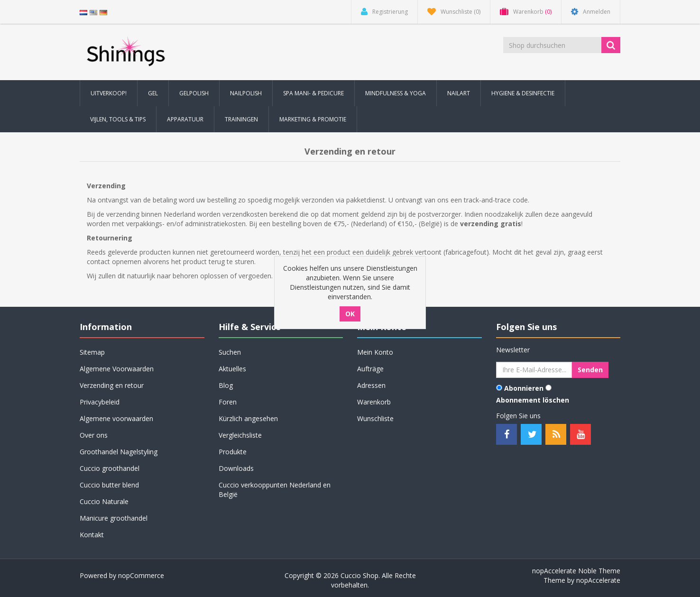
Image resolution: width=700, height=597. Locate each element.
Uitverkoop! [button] (109, 93)
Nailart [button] (459, 93)
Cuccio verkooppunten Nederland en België (275, 490)
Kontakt (92, 535)
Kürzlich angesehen (248, 418)
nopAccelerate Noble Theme (576, 571)
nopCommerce (141, 575)
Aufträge (370, 369)
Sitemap (92, 352)
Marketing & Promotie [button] (313, 119)
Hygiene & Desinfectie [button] (523, 93)
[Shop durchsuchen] (553, 45)
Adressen (371, 385)
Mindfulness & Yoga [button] (396, 93)
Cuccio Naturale (104, 501)
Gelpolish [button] (194, 93)
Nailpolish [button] (246, 93)
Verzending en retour (112, 385)
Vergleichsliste (240, 435)
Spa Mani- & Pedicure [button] (313, 93)
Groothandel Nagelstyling (119, 452)
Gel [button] (153, 93)
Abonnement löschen (533, 400)
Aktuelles (232, 369)
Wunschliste (375, 418)
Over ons (94, 435)
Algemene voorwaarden (116, 418)
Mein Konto (375, 352)
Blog (226, 385)
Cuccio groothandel (110, 468)
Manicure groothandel (114, 518)
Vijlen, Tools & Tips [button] (118, 119)
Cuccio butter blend (109, 485)
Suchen (230, 352)
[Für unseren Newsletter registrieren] (534, 370)
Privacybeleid (100, 402)
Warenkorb (374, 402)
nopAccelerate (598, 580)
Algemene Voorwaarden (117, 369)
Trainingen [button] (241, 119)
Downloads (236, 468)
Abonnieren (524, 388)
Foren (228, 402)
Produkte (233, 452)
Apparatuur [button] (185, 119)
